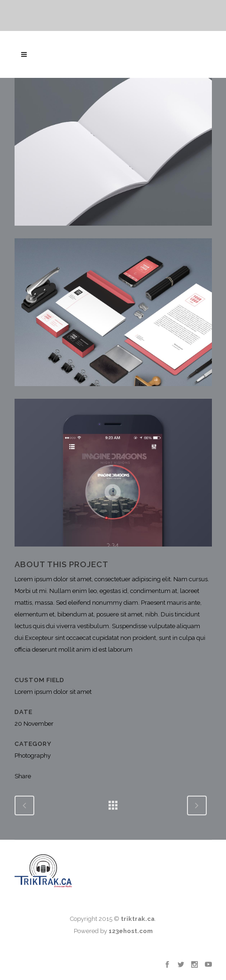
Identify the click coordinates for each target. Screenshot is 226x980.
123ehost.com (131, 931)
